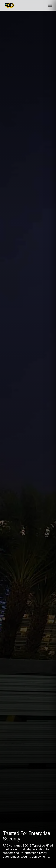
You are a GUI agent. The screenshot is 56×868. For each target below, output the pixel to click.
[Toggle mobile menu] (50, 5)
